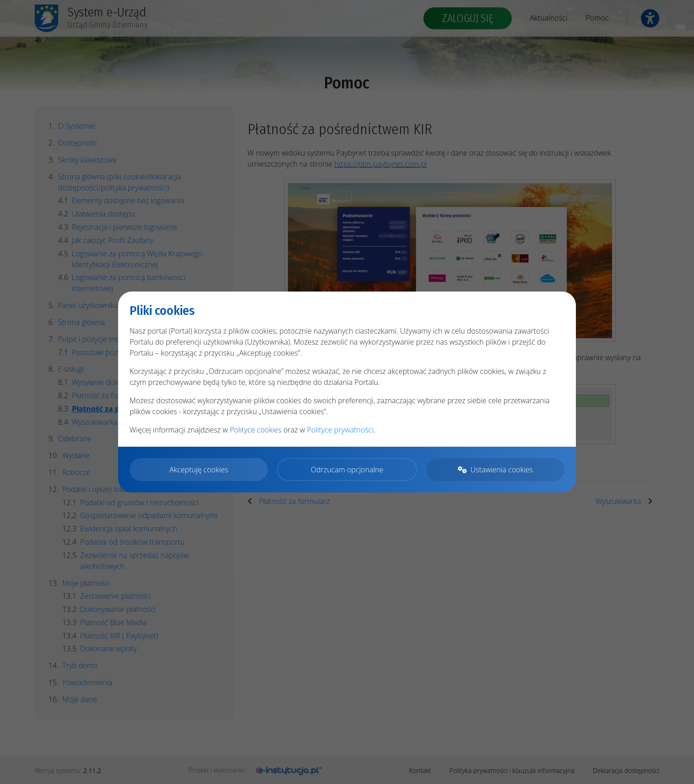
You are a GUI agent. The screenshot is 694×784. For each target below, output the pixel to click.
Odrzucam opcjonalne (347, 470)
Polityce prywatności (340, 430)
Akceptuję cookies (199, 470)
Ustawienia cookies (495, 470)
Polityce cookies (256, 430)
